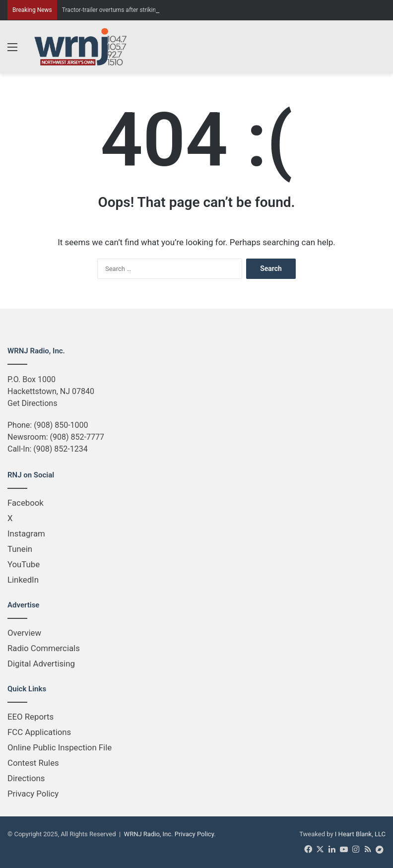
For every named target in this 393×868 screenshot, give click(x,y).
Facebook (26, 503)
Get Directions (32, 403)
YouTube (24, 564)
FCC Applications (39, 732)
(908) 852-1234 (60, 449)
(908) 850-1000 (61, 425)
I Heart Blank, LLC (360, 834)
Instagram (26, 534)
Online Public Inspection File (60, 747)
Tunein (20, 549)
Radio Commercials (44, 648)
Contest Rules (33, 763)
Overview (24, 633)
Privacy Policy (33, 794)
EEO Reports (31, 717)
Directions (26, 778)
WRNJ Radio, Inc (148, 834)
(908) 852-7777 (77, 437)
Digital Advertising (41, 664)
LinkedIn (23, 580)
